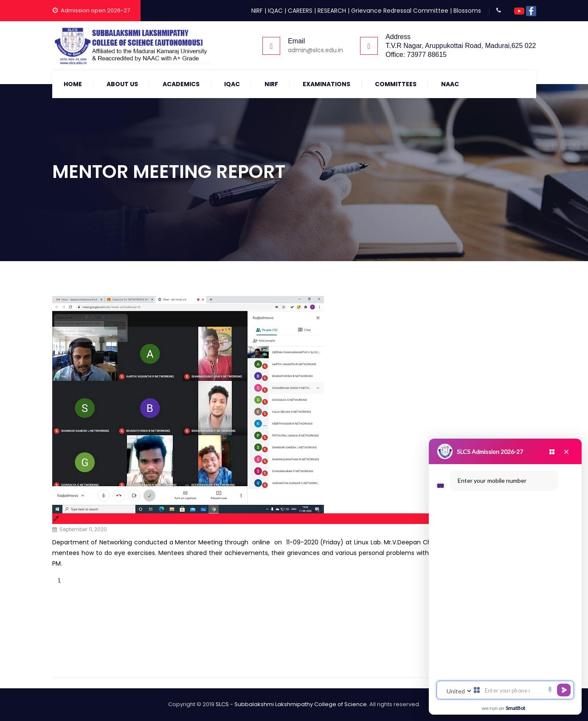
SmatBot (515, 708)
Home (73, 84)
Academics (181, 84)
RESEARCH (332, 11)
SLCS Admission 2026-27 (490, 452)
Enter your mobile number (492, 480)
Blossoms (467, 11)
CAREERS (300, 11)
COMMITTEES (396, 84)
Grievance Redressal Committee (400, 11)
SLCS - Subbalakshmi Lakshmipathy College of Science (291, 704)
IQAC (275, 11)
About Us (122, 84)
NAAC (450, 84)
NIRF (257, 11)
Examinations (326, 84)
